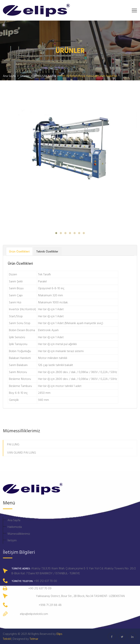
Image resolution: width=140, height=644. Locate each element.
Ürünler (25, 76)
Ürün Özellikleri (19, 251)
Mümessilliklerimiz (19, 534)
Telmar (34, 639)
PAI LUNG (13, 444)
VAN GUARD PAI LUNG (22, 452)
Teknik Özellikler (47, 251)
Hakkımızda (15, 527)
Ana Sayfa (14, 520)
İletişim (12, 540)
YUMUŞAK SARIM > (47, 76)
